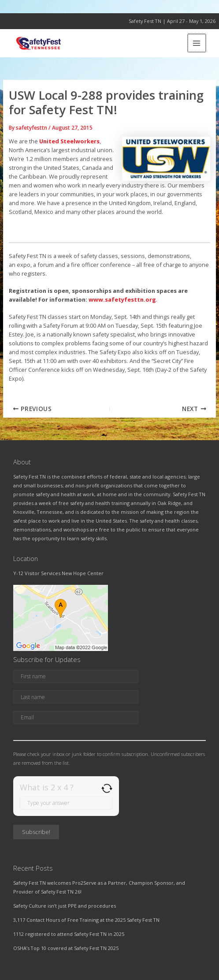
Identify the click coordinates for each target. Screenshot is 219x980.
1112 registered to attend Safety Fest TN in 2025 (69, 934)
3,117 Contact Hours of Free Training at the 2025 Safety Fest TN (86, 920)
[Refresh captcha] (107, 788)
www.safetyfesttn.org (122, 299)
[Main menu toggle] (197, 43)
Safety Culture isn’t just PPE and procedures (65, 906)
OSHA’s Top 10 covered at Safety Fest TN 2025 (66, 948)
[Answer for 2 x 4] (66, 803)
